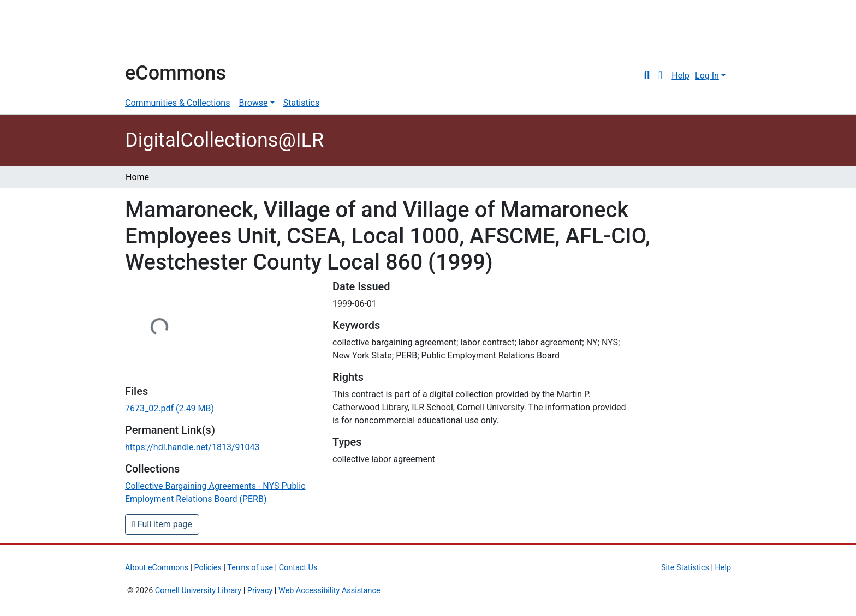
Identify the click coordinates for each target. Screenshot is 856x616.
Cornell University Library (198, 591)
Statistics (302, 103)
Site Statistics (685, 568)
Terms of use (250, 568)
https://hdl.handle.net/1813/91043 (192, 447)
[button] (660, 76)
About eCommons (157, 568)
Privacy (260, 591)
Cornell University (152, 32)
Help (680, 76)
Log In (707, 76)
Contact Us (298, 568)
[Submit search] (647, 76)
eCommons (176, 73)
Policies (208, 568)
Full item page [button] (162, 524)
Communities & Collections (177, 103)
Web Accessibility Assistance (329, 591)
